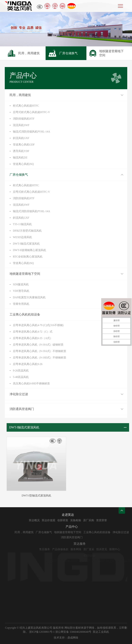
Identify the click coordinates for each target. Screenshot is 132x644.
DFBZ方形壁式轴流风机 (27, 231)
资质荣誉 (112, 520)
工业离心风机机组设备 (25, 314)
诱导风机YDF (21, 151)
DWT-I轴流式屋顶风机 (26, 244)
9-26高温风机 (21, 371)
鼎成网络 (73, 638)
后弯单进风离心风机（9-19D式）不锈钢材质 (40, 358)
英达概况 (45, 520)
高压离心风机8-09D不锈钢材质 (31, 383)
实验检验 (87, 520)
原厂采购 (100, 520)
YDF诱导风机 (21, 291)
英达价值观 (59, 520)
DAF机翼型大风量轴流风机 (29, 297)
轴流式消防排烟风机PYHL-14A (32, 132)
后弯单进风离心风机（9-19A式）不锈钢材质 (40, 351)
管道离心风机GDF (24, 145)
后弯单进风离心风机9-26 (28, 364)
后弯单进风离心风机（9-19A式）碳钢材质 (38, 345)
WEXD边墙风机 (22, 237)
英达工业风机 (101, 632)
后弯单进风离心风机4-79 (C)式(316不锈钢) (38, 325)
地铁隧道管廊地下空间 (25, 274)
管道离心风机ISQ (23, 164)
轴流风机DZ (20, 158)
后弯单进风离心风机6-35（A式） (33, 338)
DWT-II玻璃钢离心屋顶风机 (30, 250)
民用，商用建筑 (20, 95)
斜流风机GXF (21, 138)
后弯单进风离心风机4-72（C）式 (33, 332)
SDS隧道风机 (21, 284)
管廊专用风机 (21, 304)
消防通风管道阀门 (22, 409)
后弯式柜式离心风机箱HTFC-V (31, 112)
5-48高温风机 (21, 377)
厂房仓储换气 (19, 175)
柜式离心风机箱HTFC (26, 106)
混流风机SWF (21, 125)
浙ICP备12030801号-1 (42, 632)
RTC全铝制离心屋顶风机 (28, 257)
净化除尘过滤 (19, 394)
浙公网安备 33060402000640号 (73, 632)
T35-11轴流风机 (22, 224)
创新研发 (74, 520)
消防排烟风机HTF (24, 119)
